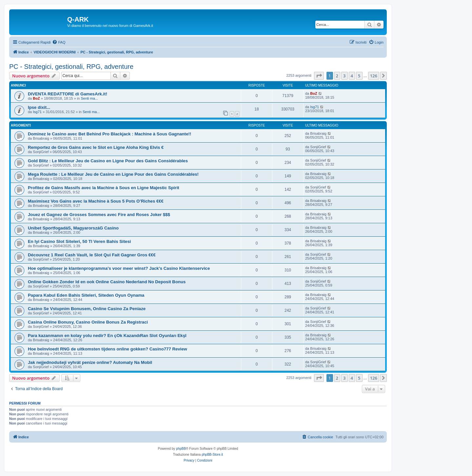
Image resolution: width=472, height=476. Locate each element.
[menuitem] (59, 42)
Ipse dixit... (39, 107)
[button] (319, 76)
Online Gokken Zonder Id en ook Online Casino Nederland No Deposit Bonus (107, 282)
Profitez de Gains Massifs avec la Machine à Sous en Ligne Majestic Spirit (104, 188)
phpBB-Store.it (212, 455)
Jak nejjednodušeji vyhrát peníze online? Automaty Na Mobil (90, 362)
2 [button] (337, 76)
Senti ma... (89, 98)
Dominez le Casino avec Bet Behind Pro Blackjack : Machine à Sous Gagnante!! (109, 134)
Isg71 (37, 112)
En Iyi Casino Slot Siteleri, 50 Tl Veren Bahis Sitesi (79, 241)
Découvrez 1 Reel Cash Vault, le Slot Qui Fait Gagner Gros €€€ (92, 255)
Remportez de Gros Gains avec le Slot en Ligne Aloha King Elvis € (96, 147)
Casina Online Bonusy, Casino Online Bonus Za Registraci (88, 322)
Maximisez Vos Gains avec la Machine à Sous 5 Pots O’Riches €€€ (96, 201)
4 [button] (352, 76)
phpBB (181, 449)
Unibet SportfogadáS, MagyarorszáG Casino (73, 228)
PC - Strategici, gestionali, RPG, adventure (71, 67)
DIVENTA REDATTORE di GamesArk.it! (68, 94)
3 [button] (344, 76)
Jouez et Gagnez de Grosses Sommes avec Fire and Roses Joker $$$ (99, 215)
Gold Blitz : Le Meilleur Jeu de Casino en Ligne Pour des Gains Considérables (108, 161)
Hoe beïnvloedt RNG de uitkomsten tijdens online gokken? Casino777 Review (108, 349)
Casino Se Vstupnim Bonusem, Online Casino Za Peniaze (87, 309)
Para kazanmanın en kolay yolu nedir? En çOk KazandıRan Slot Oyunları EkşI (107, 336)
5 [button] (359, 76)
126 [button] (374, 76)
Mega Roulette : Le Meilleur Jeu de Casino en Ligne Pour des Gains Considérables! (113, 174)
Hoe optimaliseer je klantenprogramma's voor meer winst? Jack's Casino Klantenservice (119, 268)
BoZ (36, 98)
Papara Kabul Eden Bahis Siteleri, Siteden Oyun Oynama (86, 295)
